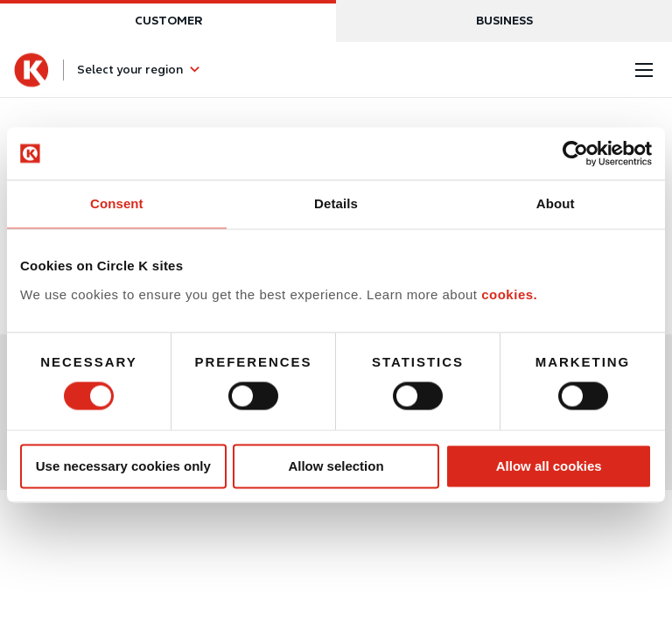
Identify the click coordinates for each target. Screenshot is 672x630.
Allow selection (336, 466)
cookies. (509, 294)
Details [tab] (336, 203)
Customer (168, 21)
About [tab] (556, 203)
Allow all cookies (549, 466)
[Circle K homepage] (31, 70)
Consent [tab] (117, 203)
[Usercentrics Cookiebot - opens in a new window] (575, 153)
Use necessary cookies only (123, 466)
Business (504, 21)
